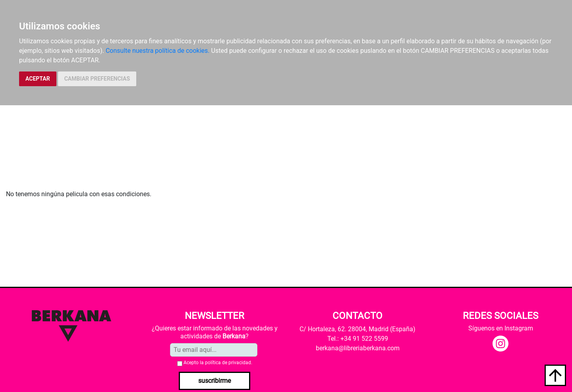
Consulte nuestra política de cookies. (158, 51)
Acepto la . (218, 363)
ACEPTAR (38, 79)
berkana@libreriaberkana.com (358, 348)
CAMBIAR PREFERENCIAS (97, 79)
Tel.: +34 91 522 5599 (358, 339)
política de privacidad (228, 363)
